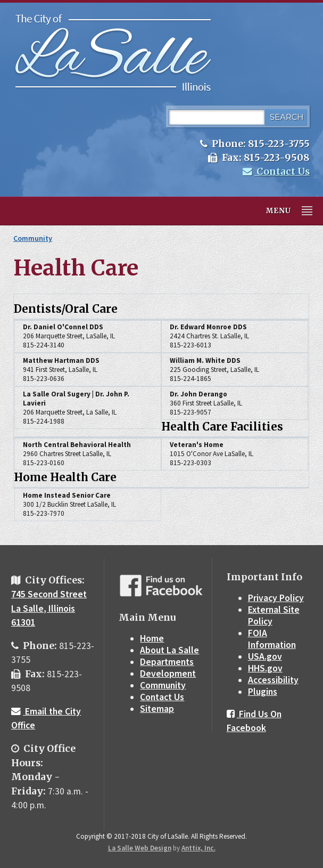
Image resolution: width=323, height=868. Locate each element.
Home (152, 638)
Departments (167, 662)
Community (33, 238)
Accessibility (273, 680)
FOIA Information (272, 639)
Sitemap (157, 709)
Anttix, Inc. (198, 848)
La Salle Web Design (140, 848)
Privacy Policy (276, 598)
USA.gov (265, 656)
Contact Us (276, 172)
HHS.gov (265, 668)
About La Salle (169, 650)
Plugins (263, 692)
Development (168, 674)
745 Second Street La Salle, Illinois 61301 (49, 608)
